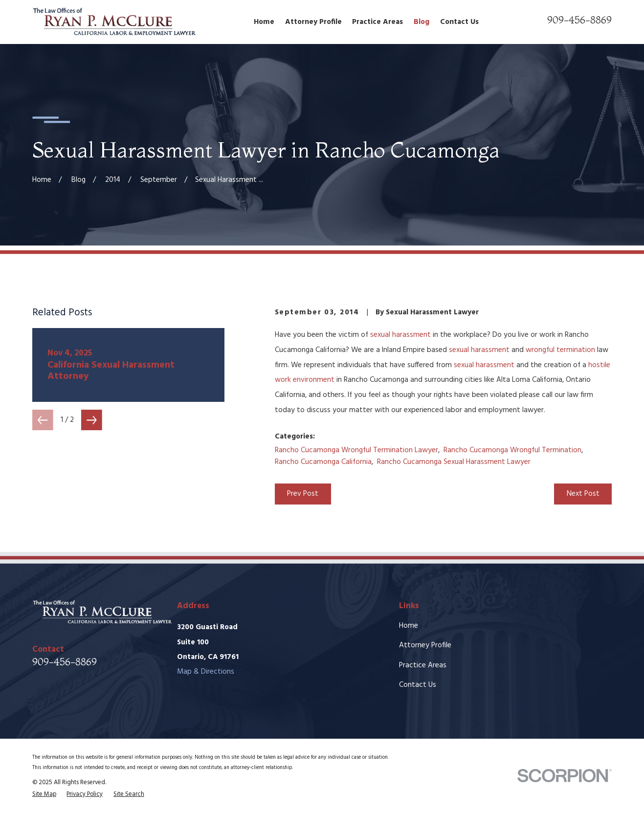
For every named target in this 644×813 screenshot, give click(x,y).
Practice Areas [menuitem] (378, 22)
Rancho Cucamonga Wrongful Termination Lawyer (356, 450)
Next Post (583, 494)
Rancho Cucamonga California (323, 462)
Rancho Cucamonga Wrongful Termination (512, 450)
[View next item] (92, 420)
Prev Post (303, 494)
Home (409, 626)
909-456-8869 (579, 20)
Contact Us (418, 685)
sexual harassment (400, 335)
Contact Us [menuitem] (459, 22)
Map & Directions (206, 672)
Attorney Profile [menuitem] (313, 22)
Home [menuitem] (264, 22)
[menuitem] (44, 794)
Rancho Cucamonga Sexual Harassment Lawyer (454, 462)
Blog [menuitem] (422, 22)
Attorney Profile (425, 645)
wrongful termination (560, 350)
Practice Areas (423, 665)
